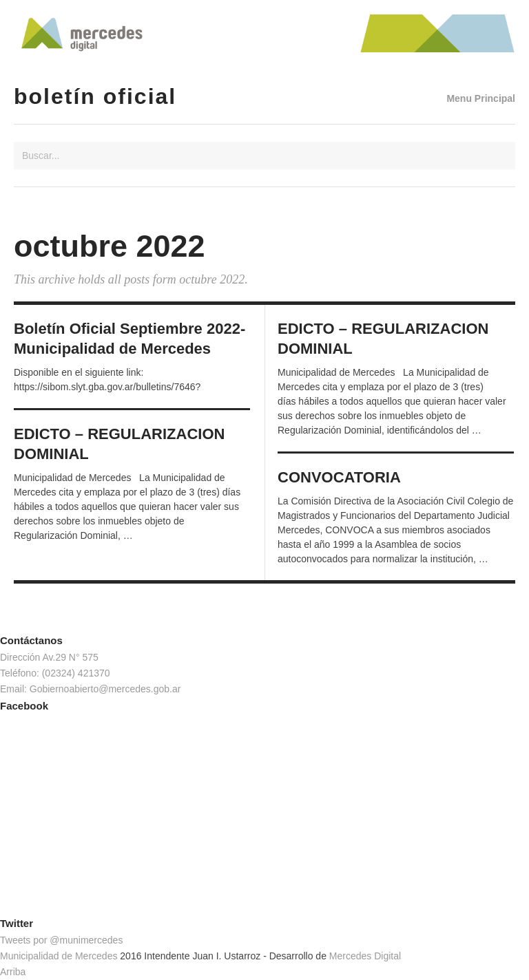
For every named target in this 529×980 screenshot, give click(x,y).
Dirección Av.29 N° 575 (49, 657)
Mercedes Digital (365, 956)
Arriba (13, 972)
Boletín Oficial (95, 96)
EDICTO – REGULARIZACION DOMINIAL (383, 339)
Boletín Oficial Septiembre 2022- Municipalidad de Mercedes (129, 339)
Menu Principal (481, 98)
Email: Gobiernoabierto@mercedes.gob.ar (90, 689)
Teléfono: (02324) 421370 (55, 673)
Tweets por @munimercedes (61, 940)
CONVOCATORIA (339, 477)
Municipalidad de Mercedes (59, 956)
